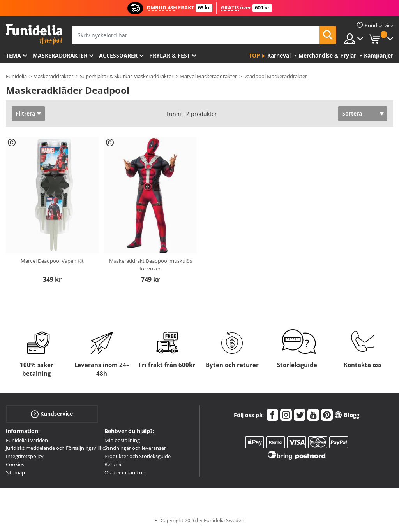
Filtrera (25, 113)
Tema (13, 55)
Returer (113, 464)
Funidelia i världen (27, 440)
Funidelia (16, 76)
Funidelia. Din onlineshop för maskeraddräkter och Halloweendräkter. (34, 34)
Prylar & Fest (170, 55)
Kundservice (52, 413)
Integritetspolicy (25, 456)
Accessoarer (118, 55)
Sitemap (15, 472)
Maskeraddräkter (60, 55)
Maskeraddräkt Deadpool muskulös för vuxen (151, 265)
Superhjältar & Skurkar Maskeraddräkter (127, 76)
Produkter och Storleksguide (138, 456)
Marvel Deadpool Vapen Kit (52, 261)
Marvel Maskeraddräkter (208, 76)
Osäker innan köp (125, 472)
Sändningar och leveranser (135, 448)
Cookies (15, 464)
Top (254, 55)
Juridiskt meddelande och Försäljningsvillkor (57, 448)
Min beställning (122, 440)
